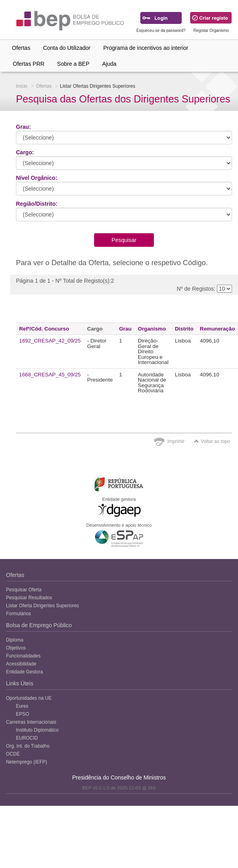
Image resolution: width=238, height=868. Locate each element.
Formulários (19, 614)
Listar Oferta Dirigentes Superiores (42, 606)
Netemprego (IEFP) (27, 762)
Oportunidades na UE (29, 698)
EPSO (23, 714)
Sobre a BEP (73, 64)
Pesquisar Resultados (29, 598)
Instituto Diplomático (37, 730)
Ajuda (109, 64)
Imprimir (176, 441)
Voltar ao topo (212, 441)
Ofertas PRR (29, 64)
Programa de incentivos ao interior (146, 48)
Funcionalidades (23, 656)
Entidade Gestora (25, 672)
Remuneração (217, 329)
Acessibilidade (21, 664)
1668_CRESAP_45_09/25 (50, 375)
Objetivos (16, 648)
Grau (125, 329)
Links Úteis (20, 683)
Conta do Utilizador (67, 48)
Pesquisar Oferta (24, 590)
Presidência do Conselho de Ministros (119, 777)
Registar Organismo (211, 31)
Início (22, 86)
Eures (22, 706)
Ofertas (21, 48)
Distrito (184, 329)
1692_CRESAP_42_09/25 (50, 341)
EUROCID (27, 738)
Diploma (15, 640)
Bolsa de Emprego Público (39, 625)
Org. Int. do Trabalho (28, 746)
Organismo (152, 329)
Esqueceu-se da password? (161, 31)
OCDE (13, 754)
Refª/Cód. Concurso (44, 329)
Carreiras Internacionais (31, 722)
